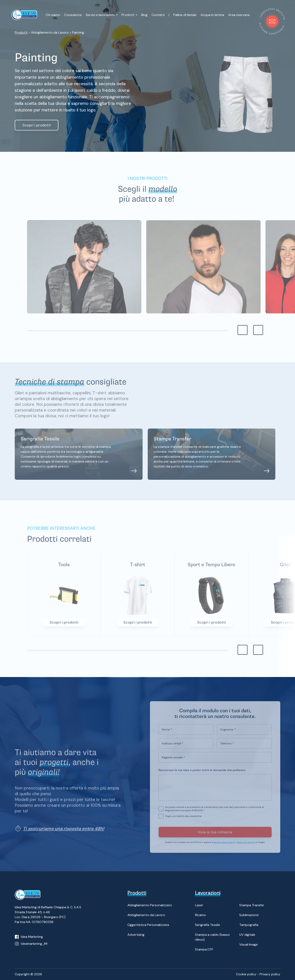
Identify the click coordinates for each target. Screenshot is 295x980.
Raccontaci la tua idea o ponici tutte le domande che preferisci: (202, 774)
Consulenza (73, 15)
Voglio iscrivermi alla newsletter (184, 820)
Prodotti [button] (128, 15)
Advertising (136, 935)
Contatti (158, 15)
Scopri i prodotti (37, 125)
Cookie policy (246, 974)
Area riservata (239, 15)
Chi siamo (53, 15)
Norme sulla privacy (224, 847)
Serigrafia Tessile (208, 925)
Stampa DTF (204, 949)
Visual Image (248, 944)
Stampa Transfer (252, 905)
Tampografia (249, 925)
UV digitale (247, 935)
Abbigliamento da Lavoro (146, 915)
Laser (199, 905)
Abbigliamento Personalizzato (150, 905)
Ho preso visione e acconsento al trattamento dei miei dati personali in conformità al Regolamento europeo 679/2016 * (214, 813)
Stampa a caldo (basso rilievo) (212, 937)
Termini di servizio (246, 847)
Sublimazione (249, 915)
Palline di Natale (185, 15)
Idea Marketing (32, 937)
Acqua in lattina (212, 15)
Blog (144, 15)
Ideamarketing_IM (34, 944)
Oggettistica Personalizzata (148, 925)
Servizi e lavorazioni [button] (100, 15)
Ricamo (200, 915)
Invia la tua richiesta (215, 836)
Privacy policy (270, 974)
